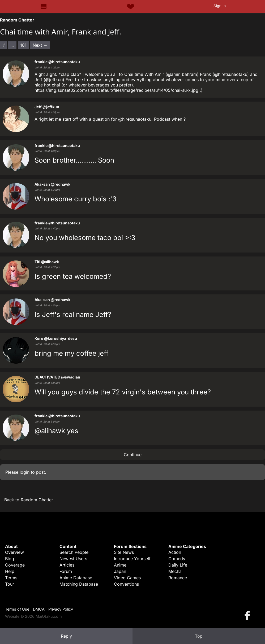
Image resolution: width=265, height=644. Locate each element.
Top (199, 636)
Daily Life (178, 565)
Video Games (127, 578)
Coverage (15, 565)
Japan (120, 571)
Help (10, 571)
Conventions (126, 584)
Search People (74, 552)
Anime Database (76, 578)
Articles (67, 565)
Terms (11, 578)
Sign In (220, 6)
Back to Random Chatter (29, 500)
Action (175, 552)
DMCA (39, 609)
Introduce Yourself (132, 559)
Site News (124, 552)
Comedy (177, 559)
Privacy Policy (61, 609)
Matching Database (79, 584)
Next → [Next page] (40, 45)
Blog (10, 559)
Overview (14, 552)
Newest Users (73, 559)
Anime (120, 565)
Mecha (175, 571)
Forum (66, 571)
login (25, 472)
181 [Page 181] (23, 45)
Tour (10, 584)
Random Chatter (17, 20)
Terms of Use (17, 609)
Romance (178, 578)
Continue (133, 455)
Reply (66, 636)
